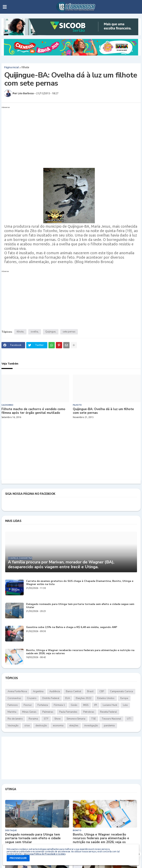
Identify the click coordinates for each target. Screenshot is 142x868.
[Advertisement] (67, 136)
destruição (41, 726)
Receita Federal (108, 712)
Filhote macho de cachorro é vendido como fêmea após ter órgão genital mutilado (33, 411)
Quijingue (50, 332)
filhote (25, 67)
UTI (129, 719)
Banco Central (73, 691)
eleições (74, 726)
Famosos (13, 705)
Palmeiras (48, 712)
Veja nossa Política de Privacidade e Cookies (44, 854)
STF (46, 719)
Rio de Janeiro (15, 719)
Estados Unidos (106, 698)
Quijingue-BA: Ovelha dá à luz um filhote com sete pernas (103, 411)
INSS (86, 705)
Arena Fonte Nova (17, 691)
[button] (5, 7)
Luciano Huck (110, 705)
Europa (124, 698)
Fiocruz (28, 705)
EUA (68, 698)
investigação (91, 726)
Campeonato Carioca (121, 691)
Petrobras (89, 712)
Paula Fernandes (68, 712)
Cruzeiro (32, 698)
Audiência (55, 691)
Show (58, 719)
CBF (102, 691)
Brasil (90, 691)
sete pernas (69, 332)
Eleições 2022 (84, 698)
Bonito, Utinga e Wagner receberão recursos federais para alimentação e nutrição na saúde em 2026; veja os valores (80, 652)
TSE (93, 719)
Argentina (38, 691)
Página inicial (12, 67)
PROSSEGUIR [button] (18, 858)
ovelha (34, 332)
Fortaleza (43, 705)
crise (27, 726)
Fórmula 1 (59, 705)
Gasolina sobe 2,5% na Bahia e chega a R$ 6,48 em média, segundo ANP (72, 627)
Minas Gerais (29, 712)
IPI (96, 705)
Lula (125, 705)
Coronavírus (14, 698)
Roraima (33, 719)
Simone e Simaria (76, 719)
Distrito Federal (51, 698)
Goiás (74, 705)
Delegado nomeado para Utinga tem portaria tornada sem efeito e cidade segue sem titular (80, 606)
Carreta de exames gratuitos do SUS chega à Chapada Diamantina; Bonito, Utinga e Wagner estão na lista (80, 583)
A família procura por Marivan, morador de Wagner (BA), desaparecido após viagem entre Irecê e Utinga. (61, 565)
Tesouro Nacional (111, 719)
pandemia (109, 726)
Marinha (12, 712)
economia (58, 726)
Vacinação (13, 726)
